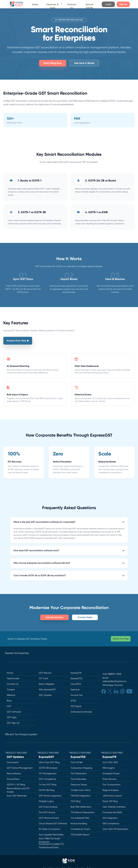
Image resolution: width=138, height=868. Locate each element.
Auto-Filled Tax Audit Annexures (49, 840)
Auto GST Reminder (17, 796)
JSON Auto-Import (112, 796)
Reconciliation (14, 773)
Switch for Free (121, 639)
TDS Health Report (80, 835)
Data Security (109, 779)
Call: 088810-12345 (112, 674)
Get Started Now (54, 617)
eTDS (73, 701)
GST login (12, 717)
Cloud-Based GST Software (53, 823)
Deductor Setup (79, 785)
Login (108, 4)
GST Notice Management (20, 768)
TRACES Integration (81, 796)
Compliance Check (80, 829)
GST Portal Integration (50, 796)
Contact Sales (85, 617)
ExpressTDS (77, 678)
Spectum (75, 690)
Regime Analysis (111, 790)
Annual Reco (13, 779)
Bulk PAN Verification (81, 807)
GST (9, 706)
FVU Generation (79, 773)
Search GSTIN (90, 6)
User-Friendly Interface (114, 807)
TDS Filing (76, 801)
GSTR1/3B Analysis (48, 768)
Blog (9, 701)
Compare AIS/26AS (112, 812)
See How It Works (84, 63)
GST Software (14, 712)
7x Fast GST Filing (48, 785)
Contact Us (72, 6)
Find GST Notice (47, 812)
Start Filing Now (53, 63)
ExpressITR (76, 673)
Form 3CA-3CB (110, 762)
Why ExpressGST (47, 690)
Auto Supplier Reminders (51, 835)
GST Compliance (47, 779)
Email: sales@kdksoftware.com (114, 680)
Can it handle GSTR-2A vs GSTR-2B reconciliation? (69, 575)
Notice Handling (79, 823)
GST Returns (45, 673)
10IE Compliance (111, 823)
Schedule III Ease (111, 773)
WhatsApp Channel (112, 685)
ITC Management (48, 773)
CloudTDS (76, 684)
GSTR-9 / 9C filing (16, 785)
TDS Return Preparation (83, 812)
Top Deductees (78, 779)
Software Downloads (81, 712)
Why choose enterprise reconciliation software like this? (69, 563)
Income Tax (77, 695)
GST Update (45, 695)
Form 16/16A (77, 762)
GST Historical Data (49, 818)
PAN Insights (109, 768)
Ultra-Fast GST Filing (49, 762)
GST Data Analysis (48, 807)
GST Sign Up (13, 723)
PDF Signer (76, 706)
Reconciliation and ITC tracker (18, 790)
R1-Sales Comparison (50, 829)
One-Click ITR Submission (115, 829)
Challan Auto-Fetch (81, 790)
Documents (13, 762)
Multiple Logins (46, 801)
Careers (11, 690)
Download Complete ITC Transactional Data (51, 846)
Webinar (11, 695)
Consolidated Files (80, 818)
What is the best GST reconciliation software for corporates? (69, 522)
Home (35, 4)
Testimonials (13, 678)
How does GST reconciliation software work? (69, 550)
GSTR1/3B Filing (47, 790)
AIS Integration (110, 818)
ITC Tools (43, 678)
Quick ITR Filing (110, 801)
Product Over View (18, 341)
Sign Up (123, 4)
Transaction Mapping (81, 768)
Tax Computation (111, 785)
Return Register (47, 684)
